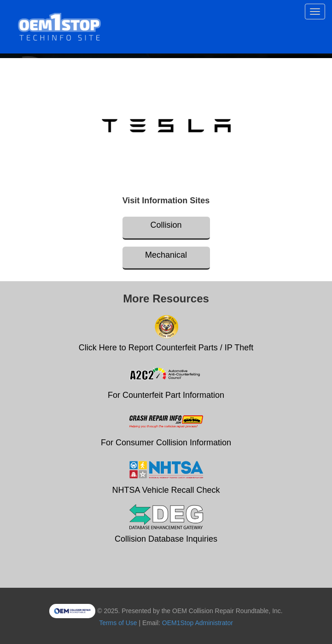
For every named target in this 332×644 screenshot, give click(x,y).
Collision (166, 225)
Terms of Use (118, 623)
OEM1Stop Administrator (198, 623)
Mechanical (166, 255)
